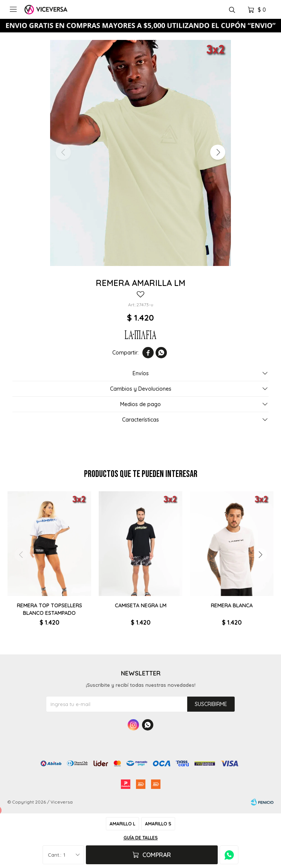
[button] (218, 152)
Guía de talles (141, 838)
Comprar (157, 855)
